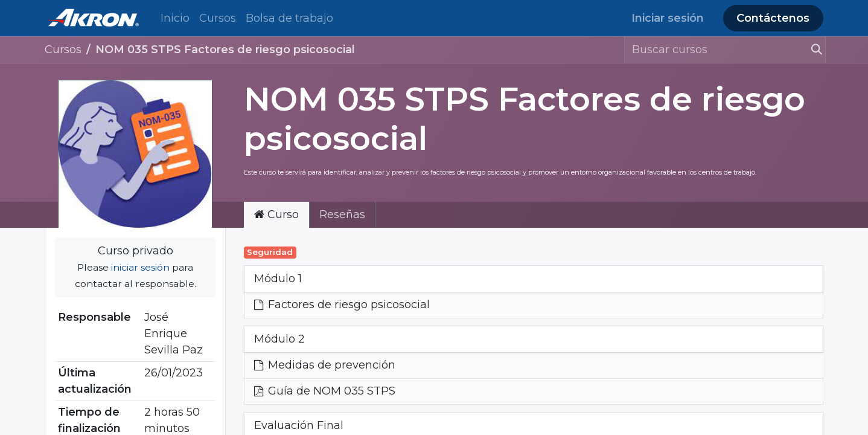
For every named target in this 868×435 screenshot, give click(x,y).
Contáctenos (773, 18)
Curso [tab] (276, 214)
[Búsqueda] (811, 50)
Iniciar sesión (668, 18)
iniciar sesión (140, 267)
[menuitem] (175, 18)
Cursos (63, 50)
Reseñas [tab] (342, 214)
